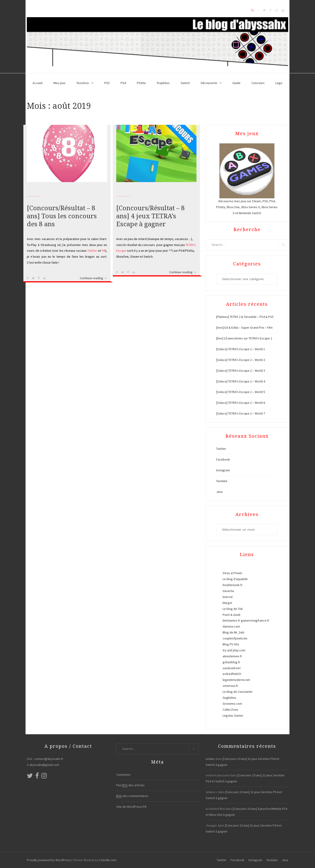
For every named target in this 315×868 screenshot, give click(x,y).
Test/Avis (83, 83)
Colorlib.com (108, 860)
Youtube (222, 481)
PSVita (141, 83)
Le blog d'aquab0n (235, 579)
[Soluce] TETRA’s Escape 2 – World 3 (241, 371)
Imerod (228, 597)
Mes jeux (59, 83)
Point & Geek (232, 615)
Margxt (227, 603)
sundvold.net (232, 668)
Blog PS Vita (231, 644)
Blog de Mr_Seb (233, 632)
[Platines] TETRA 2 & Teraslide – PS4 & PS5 (245, 317)
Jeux (219, 492)
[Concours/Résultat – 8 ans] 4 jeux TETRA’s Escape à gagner (151, 216)
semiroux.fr (230, 686)
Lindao (210, 759)
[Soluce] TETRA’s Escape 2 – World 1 (241, 349)
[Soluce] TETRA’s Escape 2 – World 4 (241, 381)
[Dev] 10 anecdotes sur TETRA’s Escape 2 (244, 338)
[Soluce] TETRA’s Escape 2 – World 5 (241, 392)
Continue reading (93, 278)
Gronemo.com (232, 704)
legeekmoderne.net (236, 680)
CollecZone (230, 710)
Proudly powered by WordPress (49, 860)
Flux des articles (130, 785)
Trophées (163, 83)
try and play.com (234, 650)
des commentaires (132, 796)
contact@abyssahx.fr (49, 759)
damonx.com (231, 626)
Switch (185, 83)
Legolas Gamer (233, 715)
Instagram (223, 470)
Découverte (209, 83)
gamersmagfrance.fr (255, 620)
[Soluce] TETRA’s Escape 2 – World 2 (241, 360)
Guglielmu (229, 698)
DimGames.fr (231, 620)
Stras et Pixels (232, 573)
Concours (258, 83)
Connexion (123, 775)
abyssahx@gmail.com (44, 765)
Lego (279, 83)
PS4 (123, 83)
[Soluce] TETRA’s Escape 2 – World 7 (241, 413)
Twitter (92, 251)
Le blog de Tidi (233, 609)
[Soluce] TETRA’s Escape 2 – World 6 (241, 403)
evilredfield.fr (232, 674)
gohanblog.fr (231, 662)
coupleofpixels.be (235, 638)
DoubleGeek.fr (233, 585)
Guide (236, 83)
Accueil (37, 83)
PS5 (107, 83)
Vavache (228, 591)
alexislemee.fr (232, 656)
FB (104, 251)
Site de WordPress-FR (131, 807)
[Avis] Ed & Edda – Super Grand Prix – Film (244, 328)
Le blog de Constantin (238, 692)
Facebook (223, 459)
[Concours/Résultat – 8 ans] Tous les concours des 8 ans (62, 216)
